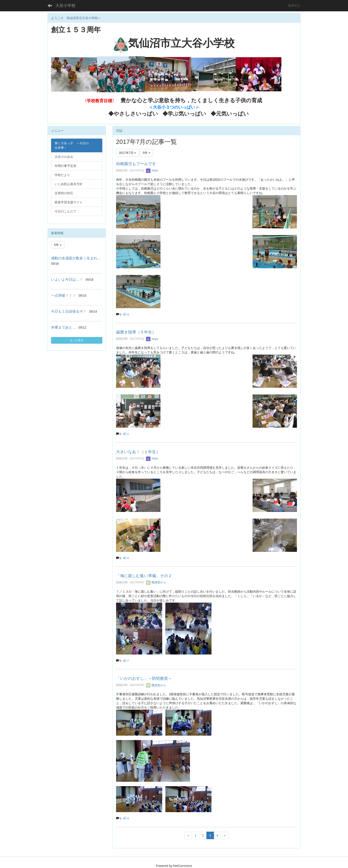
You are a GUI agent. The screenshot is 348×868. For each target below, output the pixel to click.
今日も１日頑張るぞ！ (69, 311)
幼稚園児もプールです (136, 164)
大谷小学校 (65, 6)
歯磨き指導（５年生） (136, 332)
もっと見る (77, 340)
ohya (152, 170)
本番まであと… (63, 327)
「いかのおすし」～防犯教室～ (144, 678)
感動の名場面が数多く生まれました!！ (82, 258)
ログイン (294, 6)
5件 (146, 153)
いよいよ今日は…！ (67, 279)
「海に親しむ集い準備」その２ (144, 576)
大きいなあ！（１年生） (138, 452)
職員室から (156, 582)
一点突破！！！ (63, 295)
